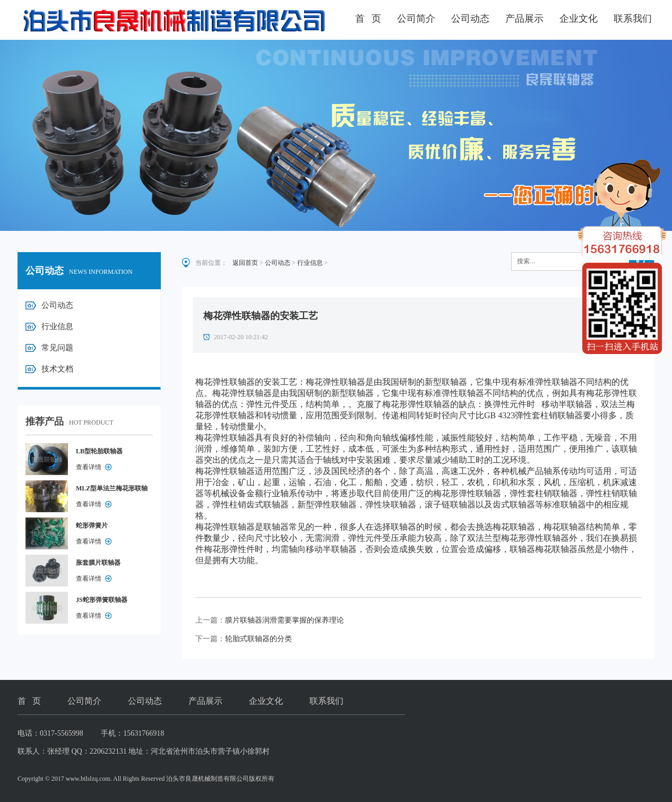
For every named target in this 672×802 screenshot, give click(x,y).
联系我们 (633, 19)
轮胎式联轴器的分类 (259, 639)
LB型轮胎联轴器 (99, 451)
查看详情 (89, 467)
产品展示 (524, 19)
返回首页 (245, 263)
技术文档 (57, 369)
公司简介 (416, 19)
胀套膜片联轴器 (98, 563)
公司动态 (470, 19)
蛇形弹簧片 (92, 525)
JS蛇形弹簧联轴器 (102, 600)
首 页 (368, 19)
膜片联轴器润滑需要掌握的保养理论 (285, 620)
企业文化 (579, 19)
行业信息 (57, 326)
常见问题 (57, 348)
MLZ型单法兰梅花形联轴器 (112, 490)
